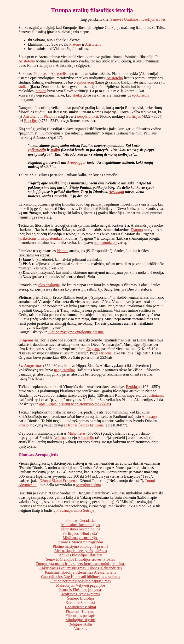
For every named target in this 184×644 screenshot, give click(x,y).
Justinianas (155, 395)
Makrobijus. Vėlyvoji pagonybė (80, 585)
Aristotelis (59, 74)
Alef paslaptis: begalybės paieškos (80, 551)
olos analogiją (49, 285)
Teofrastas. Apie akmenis (80, 594)
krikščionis (28, 238)
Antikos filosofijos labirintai (80, 555)
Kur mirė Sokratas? (80, 603)
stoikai (24, 87)
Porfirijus (133, 116)
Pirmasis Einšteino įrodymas (80, 590)
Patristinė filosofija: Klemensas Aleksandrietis (80, 572)
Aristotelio (93, 44)
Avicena (59, 438)
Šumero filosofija (80, 598)
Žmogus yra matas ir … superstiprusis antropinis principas (81, 564)
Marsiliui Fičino (89, 485)
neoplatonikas (51, 238)
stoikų (77, 95)
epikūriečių (85, 82)
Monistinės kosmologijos (80, 525)
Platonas (40, 74)
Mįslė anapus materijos (80, 538)
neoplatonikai (88, 116)
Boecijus (31, 121)
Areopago (116, 192)
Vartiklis (80, 629)
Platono (75, 44)
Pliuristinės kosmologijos (80, 529)
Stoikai (41, 91)
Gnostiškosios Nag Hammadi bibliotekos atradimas (81, 577)
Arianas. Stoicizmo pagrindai (80, 542)
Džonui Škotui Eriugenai (59, 481)
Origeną (105, 353)
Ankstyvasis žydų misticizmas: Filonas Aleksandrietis (81, 568)
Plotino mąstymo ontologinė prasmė (76, 332)
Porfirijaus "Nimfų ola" (80, 533)
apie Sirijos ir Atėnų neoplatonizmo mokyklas (75, 404)
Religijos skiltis (80, 624)
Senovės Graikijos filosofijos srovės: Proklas (80, 559)
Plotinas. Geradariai (80, 520)
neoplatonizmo (105, 243)
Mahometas (77, 433)
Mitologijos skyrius (81, 620)
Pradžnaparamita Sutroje (75, 510)
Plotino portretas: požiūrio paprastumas (80, 581)
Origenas (26, 340)
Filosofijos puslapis (81, 616)
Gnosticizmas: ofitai (80, 607)
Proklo (24, 425)
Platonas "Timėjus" (80, 611)
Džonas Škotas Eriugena (85, 425)
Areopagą (75, 162)
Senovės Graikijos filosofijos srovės (138, 19)
